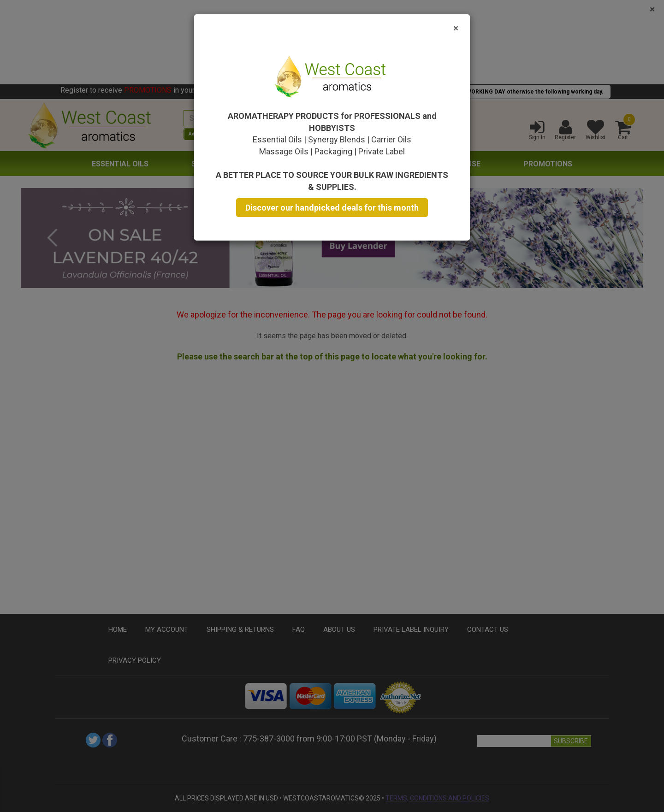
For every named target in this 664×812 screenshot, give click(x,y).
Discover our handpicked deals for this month (332, 208)
